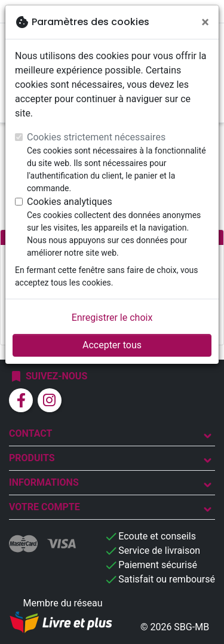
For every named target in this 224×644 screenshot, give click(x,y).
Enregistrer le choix (112, 318)
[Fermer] (205, 22)
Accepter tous (112, 345)
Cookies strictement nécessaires (96, 137)
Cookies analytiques (70, 202)
